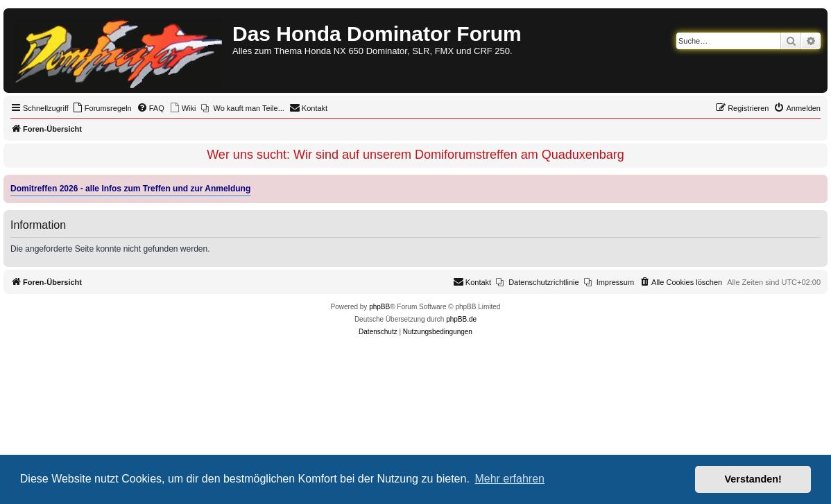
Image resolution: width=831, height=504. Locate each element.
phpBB (379, 307)
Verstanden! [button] (753, 479)
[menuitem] (102, 108)
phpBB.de (461, 319)
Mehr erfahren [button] (509, 479)
